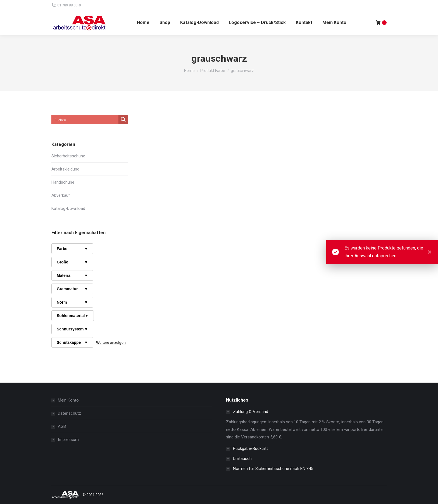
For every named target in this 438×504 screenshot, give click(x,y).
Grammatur (72, 289)
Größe (72, 262)
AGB (62, 426)
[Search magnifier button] (123, 119)
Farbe (72, 249)
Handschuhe (63, 182)
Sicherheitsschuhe (68, 156)
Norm (72, 302)
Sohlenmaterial (73, 316)
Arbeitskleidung (65, 169)
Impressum (68, 440)
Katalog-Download (68, 208)
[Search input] (85, 119)
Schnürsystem (72, 329)
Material (72, 275)
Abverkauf (61, 195)
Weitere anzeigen (111, 343)
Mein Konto (68, 400)
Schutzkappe (72, 342)
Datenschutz (69, 413)
